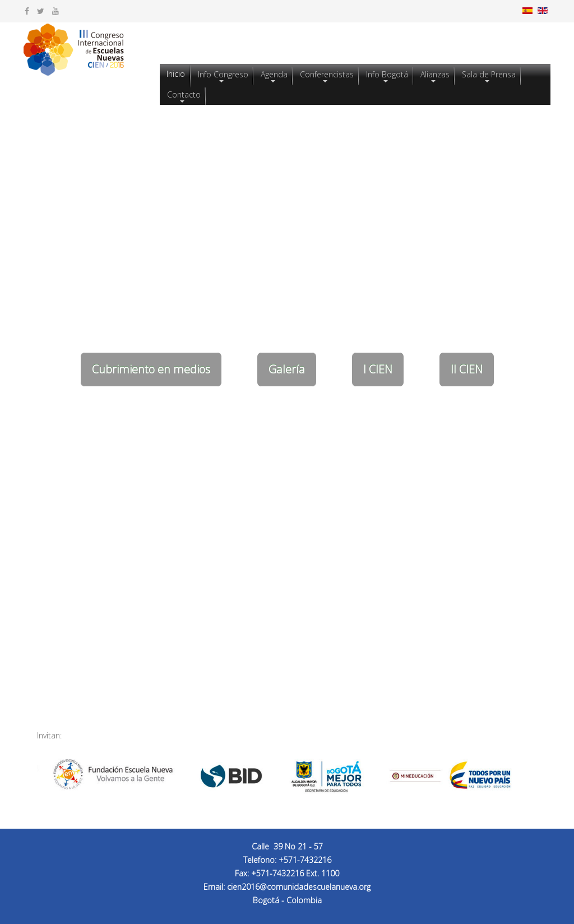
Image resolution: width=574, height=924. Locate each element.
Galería (287, 369)
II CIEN (467, 369)
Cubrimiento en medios (151, 369)
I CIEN (378, 369)
